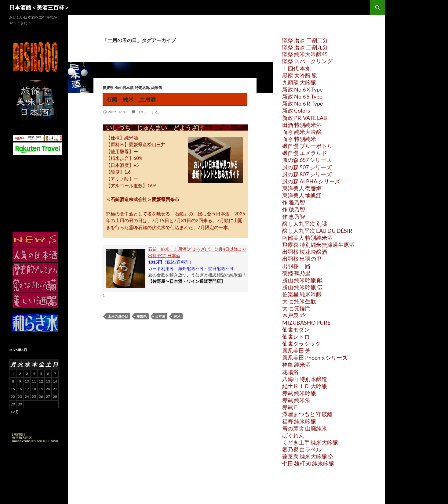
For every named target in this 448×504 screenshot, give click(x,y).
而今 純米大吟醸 (302, 132)
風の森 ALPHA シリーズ (311, 181)
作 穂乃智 (294, 209)
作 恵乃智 (294, 217)
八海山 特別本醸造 (305, 379)
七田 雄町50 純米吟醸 (308, 463)
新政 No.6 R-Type (302, 103)
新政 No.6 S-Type (302, 96)
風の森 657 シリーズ (307, 160)
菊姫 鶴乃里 (296, 273)
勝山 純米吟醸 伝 (302, 287)
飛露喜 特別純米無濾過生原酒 (318, 245)
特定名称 (142, 88)
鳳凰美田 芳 (296, 351)
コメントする (148, 112)
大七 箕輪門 (296, 308)
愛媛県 (108, 88)
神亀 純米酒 (296, 365)
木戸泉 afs (294, 315)
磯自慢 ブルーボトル (307, 146)
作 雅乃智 (294, 202)
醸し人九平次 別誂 (305, 224)
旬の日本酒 (124, 88)
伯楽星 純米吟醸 (302, 294)
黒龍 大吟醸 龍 (300, 75)
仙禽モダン (296, 329)
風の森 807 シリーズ (307, 174)
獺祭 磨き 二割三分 (305, 40)
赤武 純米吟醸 (299, 393)
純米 (177, 316)
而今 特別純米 (299, 139)
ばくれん (293, 435)
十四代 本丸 (296, 68)
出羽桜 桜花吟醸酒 (305, 252)
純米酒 (157, 88)
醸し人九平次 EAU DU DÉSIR (317, 231)
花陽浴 (290, 372)
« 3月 (15, 412)
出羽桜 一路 (296, 266)
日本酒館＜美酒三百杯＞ (39, 7)
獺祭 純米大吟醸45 (305, 54)
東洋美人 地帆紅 (302, 195)
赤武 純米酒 (296, 400)
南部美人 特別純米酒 (307, 238)
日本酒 (160, 316)
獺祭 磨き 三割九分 (305, 47)
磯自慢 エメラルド (305, 153)
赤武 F (290, 407)
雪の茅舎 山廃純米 (305, 428)
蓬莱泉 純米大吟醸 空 (308, 456)
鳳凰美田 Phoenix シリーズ (315, 358)
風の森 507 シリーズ (307, 167)
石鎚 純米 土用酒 (131, 99)
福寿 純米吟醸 (299, 421)
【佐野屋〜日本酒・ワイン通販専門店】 (187, 281)
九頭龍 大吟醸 (299, 82)
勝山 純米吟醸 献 (302, 280)
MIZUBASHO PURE (306, 322)
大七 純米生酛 (299, 301)
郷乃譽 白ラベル (302, 449)
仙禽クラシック (301, 344)
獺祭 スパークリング (307, 61)
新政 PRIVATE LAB (305, 118)
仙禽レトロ (296, 337)
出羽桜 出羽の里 (302, 259)
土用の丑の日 (118, 316)
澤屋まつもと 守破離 (307, 414)
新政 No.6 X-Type (302, 89)
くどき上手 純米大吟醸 (310, 442)
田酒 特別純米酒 (302, 125)
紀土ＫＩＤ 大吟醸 (305, 386)
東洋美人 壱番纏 (302, 188)
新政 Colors (296, 110)
